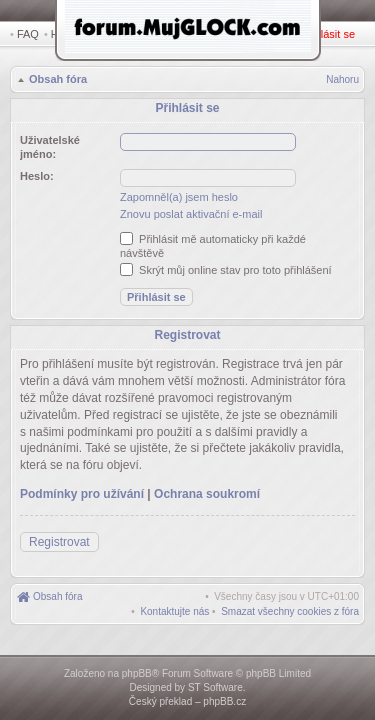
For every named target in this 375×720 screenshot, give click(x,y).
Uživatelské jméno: (50, 144)
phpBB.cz (224, 701)
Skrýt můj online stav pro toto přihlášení (226, 267)
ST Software (215, 687)
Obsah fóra (56, 81)
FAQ (28, 34)
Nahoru (342, 81)
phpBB (137, 673)
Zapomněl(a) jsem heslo (179, 194)
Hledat (70, 34)
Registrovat (275, 34)
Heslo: (37, 173)
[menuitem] (290, 603)
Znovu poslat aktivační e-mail (191, 211)
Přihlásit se (332, 34)
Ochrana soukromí (207, 486)
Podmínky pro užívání (82, 486)
